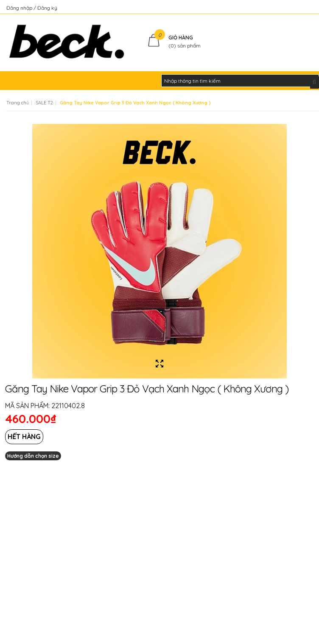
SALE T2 (44, 103)
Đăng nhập (20, 8)
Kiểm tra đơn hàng (291, 8)
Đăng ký (47, 8)
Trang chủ (18, 103)
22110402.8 (68, 406)
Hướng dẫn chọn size (33, 456)
